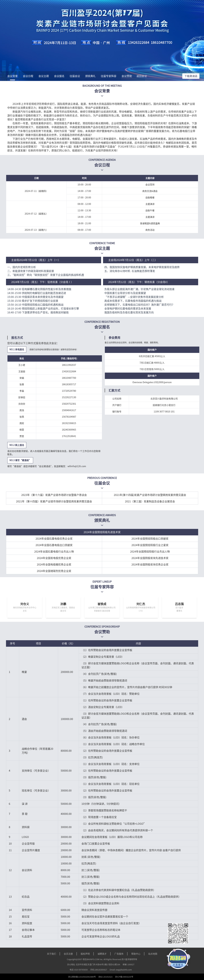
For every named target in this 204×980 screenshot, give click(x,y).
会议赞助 (127, 76)
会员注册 (68, 954)
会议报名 (59, 76)
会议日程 (28, 76)
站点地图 (153, 954)
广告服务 (119, 954)
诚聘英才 (102, 954)
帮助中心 (136, 954)
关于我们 (51, 954)
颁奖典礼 (90, 76)
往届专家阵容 (109, 76)
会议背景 (12, 76)
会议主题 (44, 76)
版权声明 (85, 954)
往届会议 (75, 76)
